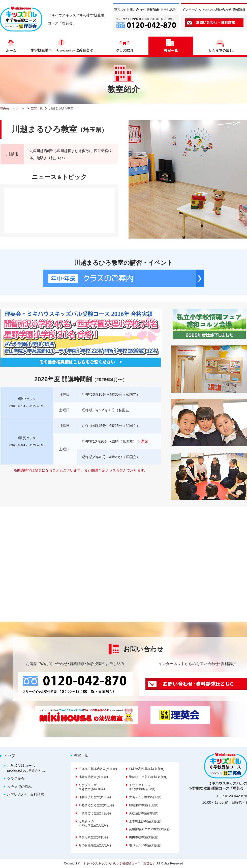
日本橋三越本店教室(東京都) (98, 769)
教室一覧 (81, 755)
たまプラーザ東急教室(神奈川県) (92, 787)
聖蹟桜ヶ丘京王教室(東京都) (148, 777)
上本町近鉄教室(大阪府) (145, 821)
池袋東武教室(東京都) (93, 777)
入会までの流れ (19, 787)
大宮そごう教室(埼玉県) (145, 797)
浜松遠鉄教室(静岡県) (144, 813)
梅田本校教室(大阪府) (144, 837)
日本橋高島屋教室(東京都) (147, 769)
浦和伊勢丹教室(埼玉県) (95, 797)
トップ (9, 756)
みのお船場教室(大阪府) (95, 845)
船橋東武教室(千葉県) (144, 805)
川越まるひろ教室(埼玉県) (96, 805)
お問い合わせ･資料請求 (26, 794)
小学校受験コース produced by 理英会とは (26, 768)
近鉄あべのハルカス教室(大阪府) (93, 823)
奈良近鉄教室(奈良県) (93, 837)
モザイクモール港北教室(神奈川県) (142, 787)
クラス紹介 (16, 778)
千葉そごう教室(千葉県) (95, 813)
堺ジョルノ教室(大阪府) (145, 845)
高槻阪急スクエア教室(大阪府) (150, 829)
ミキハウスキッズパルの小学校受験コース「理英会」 (119, 863)
